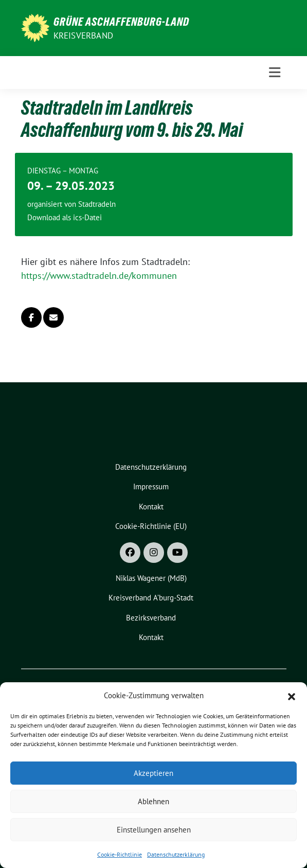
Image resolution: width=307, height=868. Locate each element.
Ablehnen (153, 801)
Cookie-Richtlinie (120, 854)
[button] (292, 696)
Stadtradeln (97, 204)
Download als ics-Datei (65, 217)
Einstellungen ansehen (154, 830)
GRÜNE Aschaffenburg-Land (121, 22)
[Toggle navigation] (275, 73)
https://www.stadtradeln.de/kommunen (99, 276)
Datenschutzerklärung (176, 854)
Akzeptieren (153, 773)
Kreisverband (83, 36)
